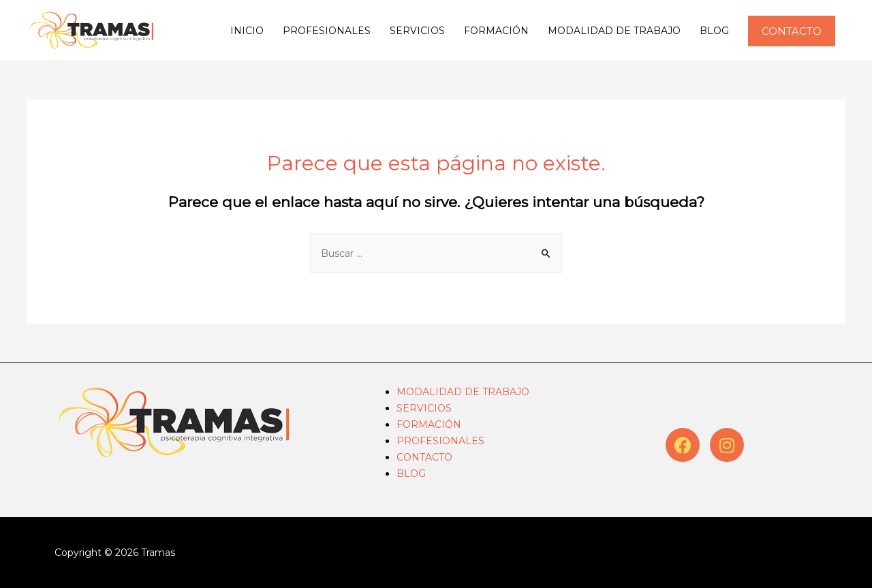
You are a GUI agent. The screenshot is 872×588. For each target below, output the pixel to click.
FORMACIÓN (496, 31)
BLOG (714, 31)
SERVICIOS (417, 31)
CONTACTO (424, 457)
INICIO (247, 31)
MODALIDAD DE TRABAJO (614, 31)
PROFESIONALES (327, 31)
